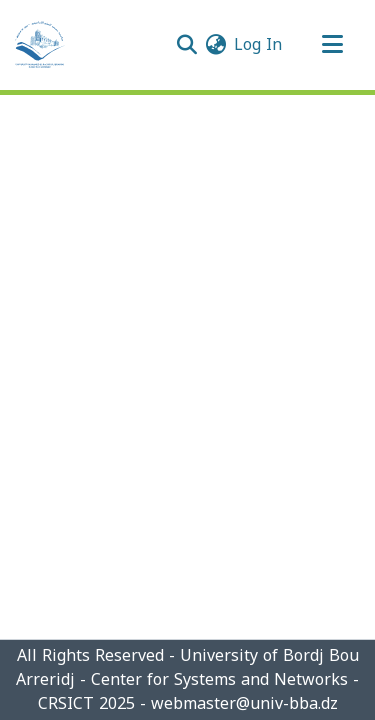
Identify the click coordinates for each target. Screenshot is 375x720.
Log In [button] (259, 44)
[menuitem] (215, 45)
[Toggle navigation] (332, 45)
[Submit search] (186, 45)
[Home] (40, 45)
